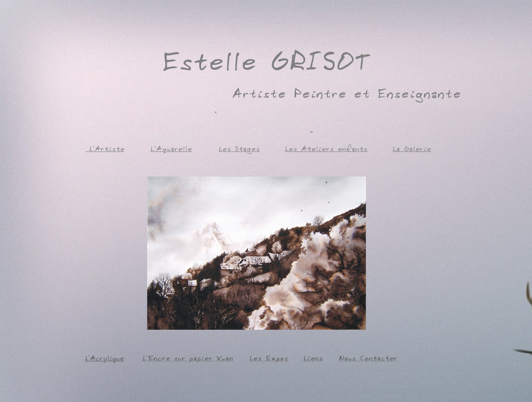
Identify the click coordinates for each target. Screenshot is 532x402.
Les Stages (239, 148)
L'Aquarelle (171, 148)
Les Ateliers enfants (326, 148)
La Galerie (412, 148)
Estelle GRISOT (266, 59)
